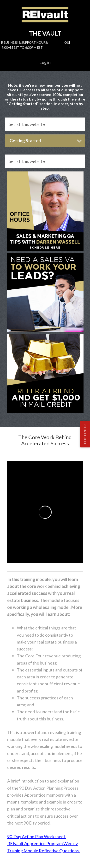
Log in (45, 62)
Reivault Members (45, 18)
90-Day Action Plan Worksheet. (37, 836)
